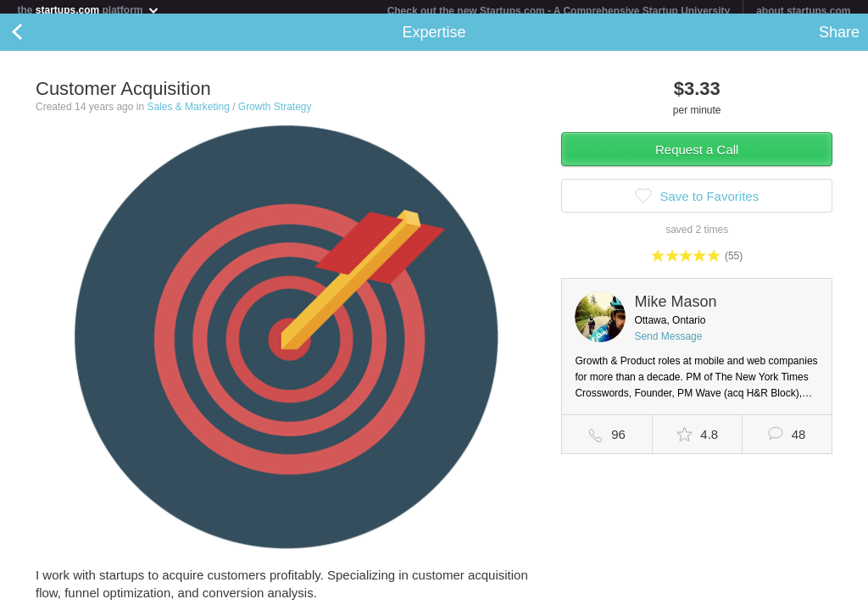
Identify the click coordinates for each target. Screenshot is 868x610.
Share (839, 39)
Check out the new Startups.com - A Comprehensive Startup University (559, 11)
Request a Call (697, 156)
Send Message (668, 343)
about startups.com (803, 11)
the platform (88, 10)
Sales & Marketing (188, 114)
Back (34, 39)
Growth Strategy (275, 114)
